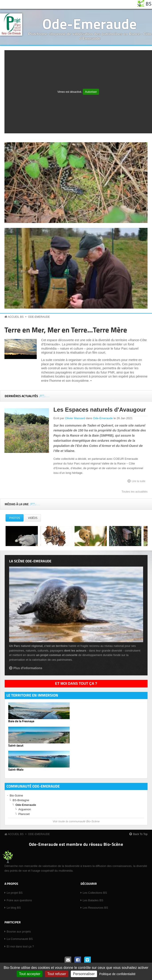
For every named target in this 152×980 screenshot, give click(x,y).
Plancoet (24, 814)
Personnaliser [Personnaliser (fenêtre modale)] (84, 974)
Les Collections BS (95, 893)
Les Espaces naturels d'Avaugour (100, 410)
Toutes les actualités (135, 492)
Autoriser (91, 92)
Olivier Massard (75, 418)
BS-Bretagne (21, 800)
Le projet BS (15, 893)
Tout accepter (30, 974)
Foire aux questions (19, 900)
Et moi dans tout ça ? (76, 684)
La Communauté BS (20, 939)
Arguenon (25, 809)
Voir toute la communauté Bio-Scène (76, 821)
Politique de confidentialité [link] (117, 974)
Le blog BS (14, 908)
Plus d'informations (28, 668)
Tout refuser (57, 974)
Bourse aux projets (19, 932)
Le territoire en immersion (32, 695)
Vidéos (33, 518)
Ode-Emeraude (89, 24)
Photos (16, 519)
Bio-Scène (16, 795)
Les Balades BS (93, 900)
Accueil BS (16, 317)
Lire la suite (139, 481)
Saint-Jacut (16, 745)
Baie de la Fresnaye (21, 721)
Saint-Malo (16, 770)
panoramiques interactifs (101, 364)
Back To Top (140, 834)
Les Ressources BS (95, 908)
